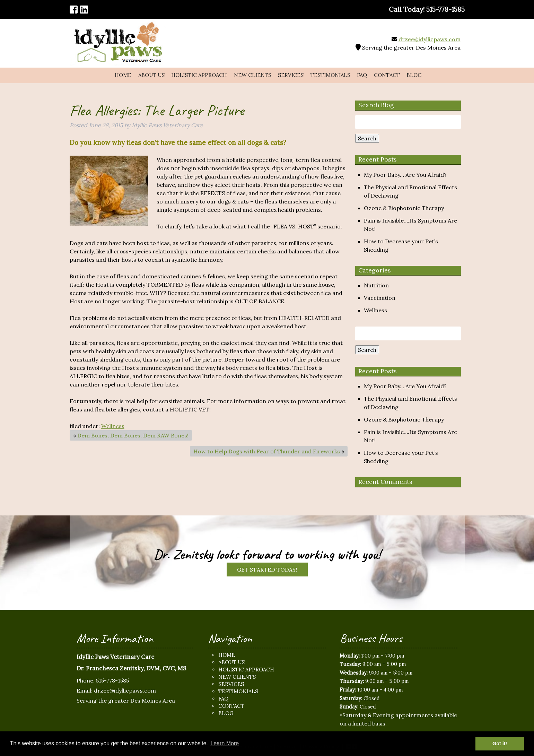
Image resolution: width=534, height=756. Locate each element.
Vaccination (380, 298)
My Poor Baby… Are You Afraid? (405, 175)
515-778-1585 (112, 680)
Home (123, 75)
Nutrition (376, 285)
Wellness (113, 426)
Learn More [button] (225, 743)
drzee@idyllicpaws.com (430, 39)
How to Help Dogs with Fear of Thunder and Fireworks (267, 451)
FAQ (362, 75)
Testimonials (330, 75)
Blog (414, 75)
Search (367, 138)
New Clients (253, 75)
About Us (151, 75)
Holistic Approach (199, 75)
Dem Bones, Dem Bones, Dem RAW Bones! (133, 435)
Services (291, 75)
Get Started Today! (267, 570)
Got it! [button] (500, 744)
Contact (387, 75)
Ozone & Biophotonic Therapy (404, 208)
